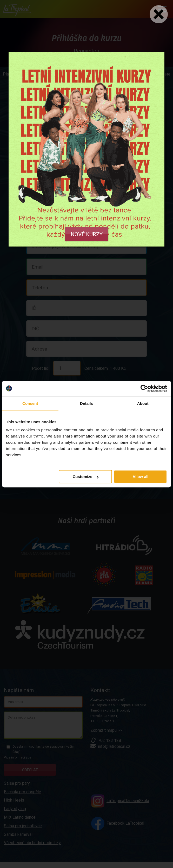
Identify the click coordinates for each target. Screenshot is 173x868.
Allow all (140, 477)
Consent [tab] (30, 403)
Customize (85, 477)
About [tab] (143, 403)
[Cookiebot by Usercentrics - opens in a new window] (144, 388)
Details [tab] (86, 403)
